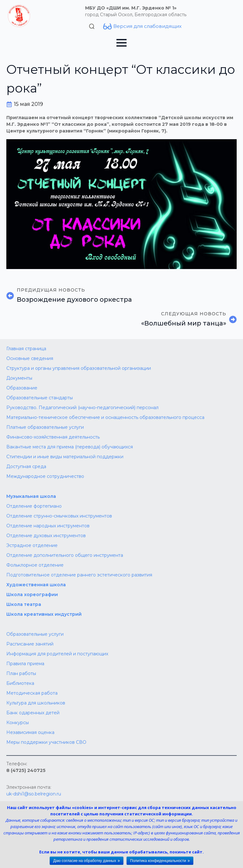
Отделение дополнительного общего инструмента (65, 555)
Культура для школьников (36, 703)
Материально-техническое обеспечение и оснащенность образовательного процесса (105, 417)
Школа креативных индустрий (44, 614)
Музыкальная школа (31, 496)
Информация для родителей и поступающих (57, 654)
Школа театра (24, 604)
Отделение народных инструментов (48, 526)
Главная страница (26, 349)
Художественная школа (36, 585)
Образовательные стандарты (40, 398)
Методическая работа (32, 693)
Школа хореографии (32, 595)
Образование (22, 388)
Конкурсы (18, 723)
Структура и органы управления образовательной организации (79, 368)
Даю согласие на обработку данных (85, 861)
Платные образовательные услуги (45, 427)
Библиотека (20, 683)
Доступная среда (26, 466)
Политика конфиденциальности (158, 861)
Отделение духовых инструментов (46, 536)
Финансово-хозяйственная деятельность (53, 437)
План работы (21, 673)
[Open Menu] (121, 43)
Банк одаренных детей (33, 713)
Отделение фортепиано (34, 506)
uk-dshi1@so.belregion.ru (34, 794)
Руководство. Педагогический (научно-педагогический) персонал (82, 408)
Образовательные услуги (35, 634)
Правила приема (25, 664)
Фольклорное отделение (35, 565)
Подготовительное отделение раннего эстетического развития (79, 575)
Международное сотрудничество (45, 476)
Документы (19, 378)
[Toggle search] (92, 26)
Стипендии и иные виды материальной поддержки (65, 457)
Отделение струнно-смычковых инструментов (59, 516)
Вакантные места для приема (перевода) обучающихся (70, 447)
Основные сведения (30, 358)
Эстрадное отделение (32, 545)
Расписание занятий (30, 644)
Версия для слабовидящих (147, 26)
